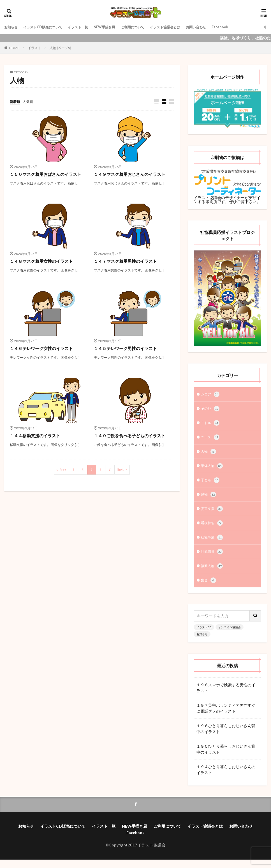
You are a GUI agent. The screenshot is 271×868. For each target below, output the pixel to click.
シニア (211, 395)
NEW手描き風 (118, 27)
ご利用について (150, 27)
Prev (63, 470)
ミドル (211, 425)
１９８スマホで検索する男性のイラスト (226, 696)
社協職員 (213, 558)
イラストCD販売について (48, 27)
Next (121, 470)
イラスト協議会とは (187, 27)
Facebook (248, 27)
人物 (209, 454)
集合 (209, 588)
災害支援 (213, 514)
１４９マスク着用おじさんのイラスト (132, 174)
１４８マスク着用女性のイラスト (43, 261)
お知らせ (12, 27)
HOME (14, 48)
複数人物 (213, 573)
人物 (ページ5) (60, 48)
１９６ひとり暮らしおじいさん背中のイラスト (226, 736)
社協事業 (213, 544)
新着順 (16, 101)
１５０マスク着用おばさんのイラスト (48, 174)
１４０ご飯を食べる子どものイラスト (132, 436)
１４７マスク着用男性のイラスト (128, 261)
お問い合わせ (222, 27)
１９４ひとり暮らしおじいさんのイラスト (226, 777)
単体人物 (213, 469)
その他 (211, 410)
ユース (211, 439)
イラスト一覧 (88, 27)
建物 (209, 499)
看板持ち (213, 529)
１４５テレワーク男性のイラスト (128, 348)
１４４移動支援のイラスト (37, 436)
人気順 (30, 101)
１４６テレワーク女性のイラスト (43, 348)
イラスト (34, 48)
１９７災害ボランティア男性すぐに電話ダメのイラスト (226, 716)
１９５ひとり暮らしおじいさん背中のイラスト (226, 757)
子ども (211, 484)
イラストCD (204, 635)
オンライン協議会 (230, 635)
